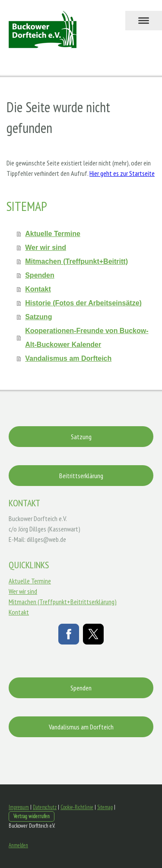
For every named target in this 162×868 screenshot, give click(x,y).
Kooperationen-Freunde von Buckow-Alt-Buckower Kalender (87, 338)
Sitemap (105, 807)
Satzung (38, 317)
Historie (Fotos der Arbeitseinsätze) (83, 303)
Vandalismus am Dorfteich (68, 358)
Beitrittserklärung (81, 476)
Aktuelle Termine (53, 234)
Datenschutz (45, 807)
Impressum (19, 807)
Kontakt (38, 289)
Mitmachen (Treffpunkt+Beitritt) (76, 261)
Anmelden (18, 845)
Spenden (40, 275)
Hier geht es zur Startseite (122, 173)
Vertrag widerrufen (32, 816)
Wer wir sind (46, 248)
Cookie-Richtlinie (77, 807)
